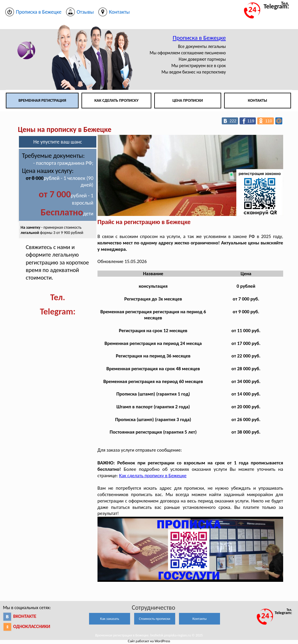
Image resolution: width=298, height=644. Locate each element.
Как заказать (110, 619)
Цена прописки (188, 100)
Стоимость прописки (155, 619)
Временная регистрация (42, 100)
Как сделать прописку (116, 100)
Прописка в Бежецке (199, 38)
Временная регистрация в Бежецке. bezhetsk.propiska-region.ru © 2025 (149, 635)
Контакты (258, 100)
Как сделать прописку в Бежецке (153, 476)
